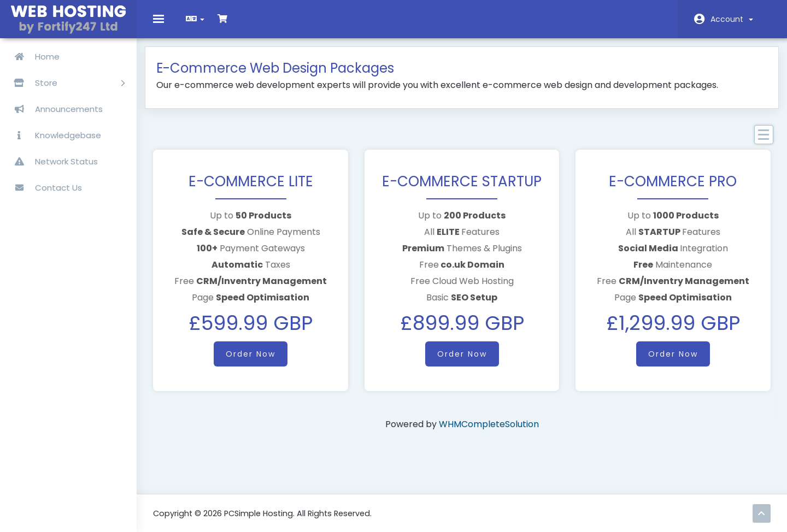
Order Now (256, 362)
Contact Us (44, 188)
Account (732, 19)
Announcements (54, 109)
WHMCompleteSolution (489, 432)
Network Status (52, 161)
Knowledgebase (53, 135)
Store (65, 83)
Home (33, 57)
